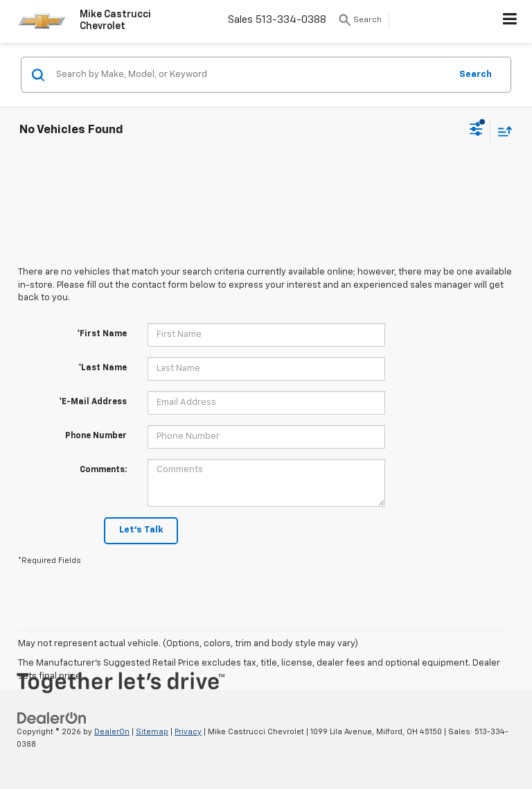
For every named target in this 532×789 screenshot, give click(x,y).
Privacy (188, 732)
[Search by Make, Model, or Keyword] (251, 75)
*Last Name (103, 368)
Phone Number (96, 436)
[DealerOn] (52, 718)
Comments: (103, 470)
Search (476, 74)
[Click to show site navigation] (510, 21)
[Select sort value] (502, 131)
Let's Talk (141, 530)
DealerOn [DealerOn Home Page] (112, 732)
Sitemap (152, 732)
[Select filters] (476, 131)
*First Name (102, 334)
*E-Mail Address (93, 402)
